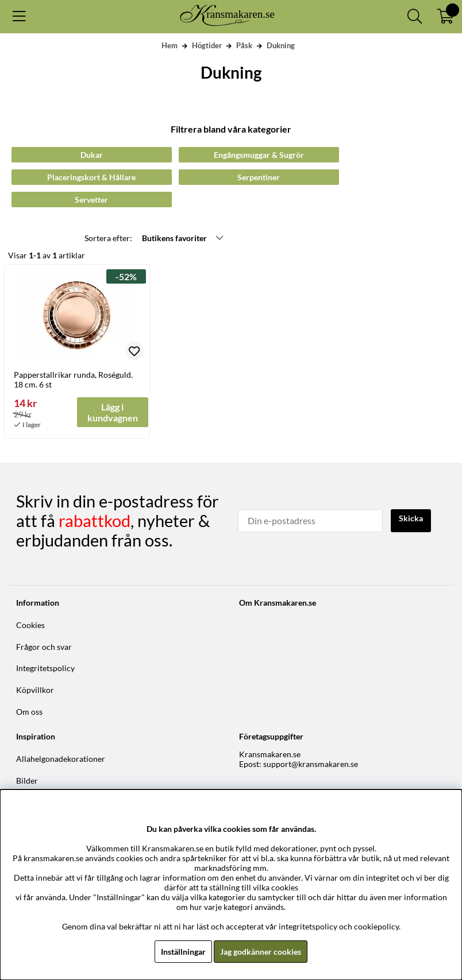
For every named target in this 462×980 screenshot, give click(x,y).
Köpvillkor (35, 690)
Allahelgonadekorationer (61, 759)
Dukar (92, 155)
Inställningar (183, 952)
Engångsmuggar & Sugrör (259, 155)
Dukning (281, 45)
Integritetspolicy (45, 668)
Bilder (27, 780)
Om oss (29, 712)
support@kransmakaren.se (311, 764)
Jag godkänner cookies (261, 952)
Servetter (91, 200)
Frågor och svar (44, 647)
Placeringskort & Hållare (91, 177)
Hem (170, 45)
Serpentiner (259, 177)
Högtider (207, 45)
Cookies (30, 625)
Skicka (411, 518)
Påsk (244, 45)
